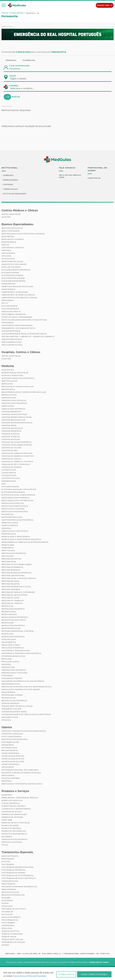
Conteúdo (8, 185)
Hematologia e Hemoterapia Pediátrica (21, 540)
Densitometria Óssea (12, 262)
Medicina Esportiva (11, 559)
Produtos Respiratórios (14, 834)
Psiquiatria (7, 676)
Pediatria (6, 665)
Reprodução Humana (12, 695)
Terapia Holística (10, 931)
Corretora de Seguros (14, 806)
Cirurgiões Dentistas (12, 734)
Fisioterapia (8, 865)
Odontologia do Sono (13, 762)
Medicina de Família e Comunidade (18, 592)
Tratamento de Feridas (13, 942)
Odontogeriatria (10, 754)
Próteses (7, 781)
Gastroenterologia (12, 517)
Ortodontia (8, 768)
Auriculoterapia (10, 856)
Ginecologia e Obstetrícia (15, 531)
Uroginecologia (10, 718)
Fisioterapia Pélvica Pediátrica (17, 876)
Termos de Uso (11, 189)
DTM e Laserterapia (11, 737)
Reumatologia (9, 698)
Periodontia (8, 776)
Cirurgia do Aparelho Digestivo (18, 456)
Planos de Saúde (10, 826)
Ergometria (8, 515)
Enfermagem (8, 859)
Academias (7, 795)
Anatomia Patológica (12, 228)
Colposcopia (8, 259)
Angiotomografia (11, 231)
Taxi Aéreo (7, 837)
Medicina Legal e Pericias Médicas (19, 579)
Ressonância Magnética (14, 315)
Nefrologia (7, 606)
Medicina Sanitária (11, 590)
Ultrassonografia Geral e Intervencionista (24, 334)
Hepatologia (8, 545)
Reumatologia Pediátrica (14, 701)
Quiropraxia (8, 926)
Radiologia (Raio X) (11, 312)
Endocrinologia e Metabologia (17, 501)
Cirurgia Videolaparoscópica (17, 445)
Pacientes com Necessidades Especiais (21, 773)
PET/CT (5, 303)
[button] (4, 5)
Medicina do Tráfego (12, 604)
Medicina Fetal (9, 562)
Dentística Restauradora (15, 740)
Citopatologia (9, 470)
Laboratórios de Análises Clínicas (19, 298)
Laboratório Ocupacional (15, 292)
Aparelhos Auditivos (12, 801)
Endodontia (8, 745)
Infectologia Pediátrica (14, 554)
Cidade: (13, 76)
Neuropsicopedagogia (13, 895)
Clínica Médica (9, 473)
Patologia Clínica (10, 662)
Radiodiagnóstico (11, 684)
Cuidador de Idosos (12, 812)
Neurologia (8, 623)
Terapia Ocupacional (12, 934)
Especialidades (11, 180)
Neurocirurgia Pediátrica (15, 617)
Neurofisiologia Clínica (14, 620)
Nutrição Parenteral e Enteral (18, 631)
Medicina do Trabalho (13, 601)
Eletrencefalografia (12, 276)
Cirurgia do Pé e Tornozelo (16, 465)
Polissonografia (10, 309)
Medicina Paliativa (11, 584)
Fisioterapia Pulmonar (13, 873)
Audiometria (8, 237)
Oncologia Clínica (11, 645)
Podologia (7, 906)
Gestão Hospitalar (11, 215)
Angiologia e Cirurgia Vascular (18, 387)
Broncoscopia (9, 395)
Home (5, 13)
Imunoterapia (8, 290)
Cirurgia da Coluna (11, 448)
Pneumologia (8, 668)
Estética (6, 862)
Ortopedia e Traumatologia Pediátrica (21, 654)
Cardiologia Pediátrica (13, 409)
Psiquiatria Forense (12, 679)
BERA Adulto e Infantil (13, 240)
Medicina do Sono (11, 598)
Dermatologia (9, 481)
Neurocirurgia (9, 615)
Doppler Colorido (11, 267)
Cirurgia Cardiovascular (14, 415)
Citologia (6, 256)
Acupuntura (8, 370)
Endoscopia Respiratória (15, 512)
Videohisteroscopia (12, 340)
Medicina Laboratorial (13, 576)
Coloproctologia (11, 479)
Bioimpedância (9, 242)
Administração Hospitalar (15, 373)
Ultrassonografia (11, 331)
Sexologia (7, 929)
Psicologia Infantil (11, 917)
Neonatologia (9, 612)
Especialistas (17, 13)
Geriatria (6, 529)
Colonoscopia (9, 476)
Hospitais (6, 217)
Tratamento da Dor (11, 709)
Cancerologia (9, 398)
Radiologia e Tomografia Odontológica (22, 784)
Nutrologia (7, 634)
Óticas (5, 845)
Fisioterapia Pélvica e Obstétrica (19, 879)
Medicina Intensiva (11, 570)
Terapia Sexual (9, 937)
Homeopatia (7, 548)
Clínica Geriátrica (11, 804)
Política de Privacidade (15, 194)
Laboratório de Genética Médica (18, 295)
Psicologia (7, 915)
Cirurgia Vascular (11, 440)
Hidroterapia (8, 884)
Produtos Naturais (11, 829)
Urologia (6, 720)
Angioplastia (8, 390)
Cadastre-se (94, 178)
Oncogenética (9, 642)
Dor (4, 484)
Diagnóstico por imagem (14, 265)
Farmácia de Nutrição (12, 817)
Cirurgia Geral (9, 426)
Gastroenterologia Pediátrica (17, 520)
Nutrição (6, 898)
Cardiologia (8, 406)
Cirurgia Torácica (11, 437)
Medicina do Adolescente (15, 595)
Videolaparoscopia (12, 342)
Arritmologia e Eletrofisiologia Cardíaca (23, 234)
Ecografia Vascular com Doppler (19, 490)
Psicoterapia (8, 923)
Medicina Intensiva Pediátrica (16, 573)
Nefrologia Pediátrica (13, 609)
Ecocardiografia (10, 487)
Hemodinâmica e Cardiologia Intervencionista (25, 542)
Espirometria (8, 284)
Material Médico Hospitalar (16, 823)
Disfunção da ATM (10, 743)
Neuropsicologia (10, 892)
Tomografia (8, 323)
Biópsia (5, 245)
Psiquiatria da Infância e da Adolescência (23, 681)
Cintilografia (8, 253)
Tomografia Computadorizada (17, 326)
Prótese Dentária (11, 779)
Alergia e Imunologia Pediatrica (18, 378)
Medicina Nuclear (10, 581)
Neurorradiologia (11, 629)
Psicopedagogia (10, 920)
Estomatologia (9, 748)
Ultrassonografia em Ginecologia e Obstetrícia (26, 715)
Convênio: (14, 86)
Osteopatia (7, 901)
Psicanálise (8, 912)
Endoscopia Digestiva (13, 504)
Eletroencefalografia (13, 492)
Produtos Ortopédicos (14, 831)
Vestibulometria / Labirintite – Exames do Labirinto (28, 337)
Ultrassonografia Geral (14, 712)
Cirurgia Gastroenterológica (17, 423)
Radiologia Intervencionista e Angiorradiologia (27, 687)
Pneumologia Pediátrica (14, 670)
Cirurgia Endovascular (14, 420)
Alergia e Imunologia (12, 376)
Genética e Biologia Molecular (17, 287)
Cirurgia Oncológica (12, 429)
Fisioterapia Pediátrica (13, 870)
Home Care (7, 820)
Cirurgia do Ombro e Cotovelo (17, 462)
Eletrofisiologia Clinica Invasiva (18, 495)
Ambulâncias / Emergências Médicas (20, 798)
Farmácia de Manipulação (14, 815)
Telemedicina (29, 60)
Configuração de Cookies (99, 962)
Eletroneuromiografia (14, 281)
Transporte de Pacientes (15, 840)
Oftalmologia (9, 640)
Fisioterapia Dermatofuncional (18, 867)
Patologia (7, 659)
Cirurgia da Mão (10, 451)
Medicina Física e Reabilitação (17, 565)
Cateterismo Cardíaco (13, 248)
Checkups (6, 251)
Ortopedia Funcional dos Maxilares (20, 770)
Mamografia (8, 301)
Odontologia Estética (13, 759)
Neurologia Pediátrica (13, 626)
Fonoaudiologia (10, 881)
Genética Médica (10, 526)
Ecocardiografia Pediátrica (16, 270)
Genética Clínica (10, 523)
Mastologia (7, 556)
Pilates (5, 904)
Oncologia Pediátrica (13, 648)
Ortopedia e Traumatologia (16, 651)
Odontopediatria (10, 765)
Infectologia (8, 551)
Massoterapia (9, 890)
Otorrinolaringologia (13, 656)
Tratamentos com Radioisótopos (19, 328)
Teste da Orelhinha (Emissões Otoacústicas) (24, 320)
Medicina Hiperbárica (12, 567)
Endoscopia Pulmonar (13, 509)
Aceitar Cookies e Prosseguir (94, 974)
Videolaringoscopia (12, 345)
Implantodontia (10, 751)
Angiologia (7, 384)
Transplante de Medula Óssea (17, 706)
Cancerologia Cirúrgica (14, 401)
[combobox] (20, 79)
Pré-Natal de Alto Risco (14, 909)
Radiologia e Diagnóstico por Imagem (21, 690)
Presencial (11, 60)
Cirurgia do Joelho (11, 459)
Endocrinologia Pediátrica (15, 498)
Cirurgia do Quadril (12, 467)
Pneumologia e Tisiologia (14, 673)
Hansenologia (9, 534)
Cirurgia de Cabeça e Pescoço (17, 454)
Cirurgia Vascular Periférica (17, 442)
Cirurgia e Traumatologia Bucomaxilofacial (24, 731)
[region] (58, 974)
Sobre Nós (8, 175)
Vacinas (5, 945)
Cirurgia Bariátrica (11, 412)
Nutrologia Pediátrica (13, 637)
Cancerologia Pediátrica (14, 404)
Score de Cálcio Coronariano (17, 317)
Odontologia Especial (13, 756)
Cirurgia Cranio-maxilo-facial (17, 417)
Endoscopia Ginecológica (15, 506)
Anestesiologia (9, 381)
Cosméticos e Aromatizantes (16, 809)
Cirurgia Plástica (10, 434)
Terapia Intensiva (10, 704)
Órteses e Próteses (12, 842)
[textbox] (20, 79)
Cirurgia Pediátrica (11, 431)
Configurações (65, 974)
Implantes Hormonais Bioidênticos (19, 887)
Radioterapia (8, 693)
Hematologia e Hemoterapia (16, 537)
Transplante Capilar (12, 940)
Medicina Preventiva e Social (16, 587)
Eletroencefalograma (13, 278)
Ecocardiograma (10, 273)
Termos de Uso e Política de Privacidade (32, 976)
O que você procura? (19, 66)
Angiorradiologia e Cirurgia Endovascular (24, 392)
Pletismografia (9, 306)
